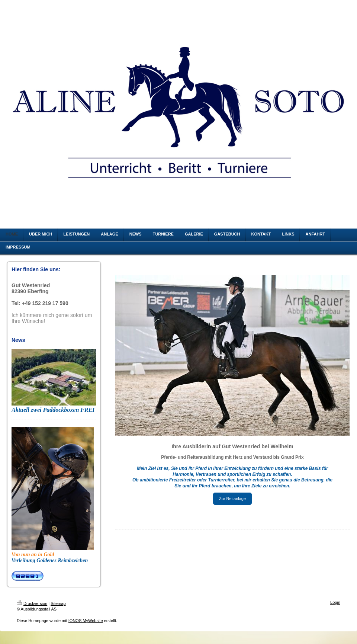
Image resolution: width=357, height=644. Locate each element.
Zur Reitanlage (232, 499)
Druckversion (32, 603)
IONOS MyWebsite (86, 621)
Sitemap (58, 603)
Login (335, 602)
